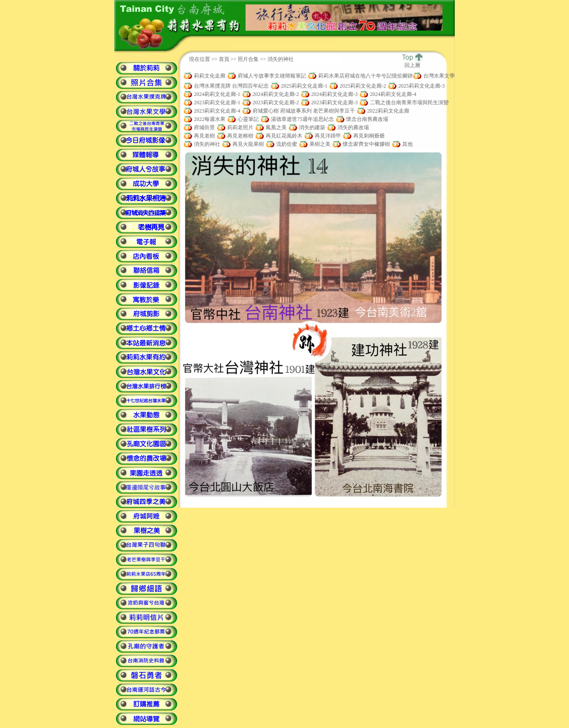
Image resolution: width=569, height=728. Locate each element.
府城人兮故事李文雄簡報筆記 (272, 76)
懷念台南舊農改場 (367, 119)
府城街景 (204, 127)
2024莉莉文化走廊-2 (276, 94)
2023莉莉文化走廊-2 (276, 102)
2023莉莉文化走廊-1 (217, 102)
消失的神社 (207, 144)
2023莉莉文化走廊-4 (217, 111)
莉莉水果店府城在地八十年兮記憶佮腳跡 (365, 76)
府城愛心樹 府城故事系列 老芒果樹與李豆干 (304, 111)
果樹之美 (320, 144)
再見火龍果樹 (248, 144)
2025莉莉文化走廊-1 (304, 86)
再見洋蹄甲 (328, 136)
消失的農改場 (353, 127)
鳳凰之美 (276, 127)
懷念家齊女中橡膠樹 (366, 144)
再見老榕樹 (240, 136)
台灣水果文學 (439, 76)
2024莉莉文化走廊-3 (334, 94)
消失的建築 (312, 127)
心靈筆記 (248, 119)
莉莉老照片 (240, 127)
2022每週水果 (210, 119)
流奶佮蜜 (287, 144)
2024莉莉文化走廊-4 (393, 94)
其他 (407, 144)
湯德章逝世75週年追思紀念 (302, 119)
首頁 (224, 59)
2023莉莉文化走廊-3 (334, 102)
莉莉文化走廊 (210, 76)
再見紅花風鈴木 (284, 136)
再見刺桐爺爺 (369, 136)
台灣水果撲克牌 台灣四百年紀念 (231, 86)
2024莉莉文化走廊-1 (217, 94)
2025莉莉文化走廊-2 (363, 86)
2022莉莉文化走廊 (388, 111)
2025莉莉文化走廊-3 (421, 86)
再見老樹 (204, 136)
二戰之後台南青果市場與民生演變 (409, 102)
